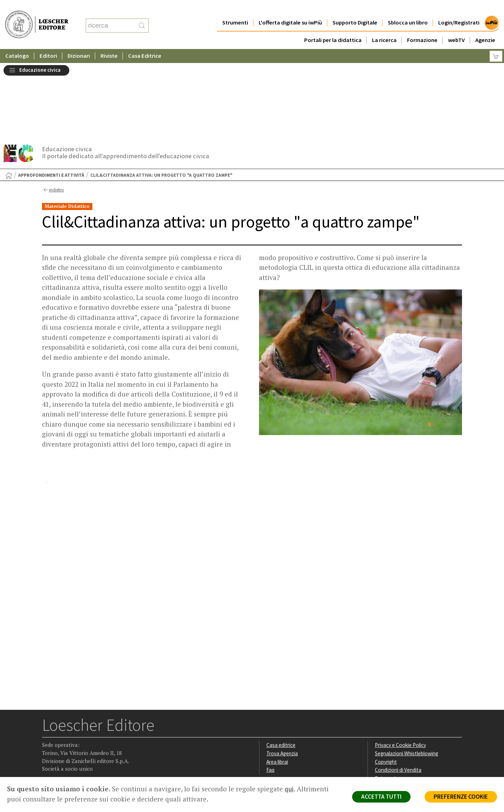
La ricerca (384, 26)
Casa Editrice (145, 42)
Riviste (109, 42)
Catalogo (17, 42)
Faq (270, 693)
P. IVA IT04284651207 (66, 761)
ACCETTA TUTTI (381, 797)
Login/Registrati (459, 9)
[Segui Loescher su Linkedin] (75, 733)
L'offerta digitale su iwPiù (290, 9)
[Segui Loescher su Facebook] (48, 733)
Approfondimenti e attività (51, 98)
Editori (48, 42)
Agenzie (485, 26)
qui (289, 789)
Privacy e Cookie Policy (400, 668)
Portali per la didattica (333, 26)
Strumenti (235, 9)
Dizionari (79, 42)
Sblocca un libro (408, 9)
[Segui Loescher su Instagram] (62, 733)
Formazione (422, 26)
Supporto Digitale (355, 9)
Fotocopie (387, 701)
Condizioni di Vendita (398, 693)
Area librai (277, 685)
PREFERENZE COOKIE (461, 797)
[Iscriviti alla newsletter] (103, 733)
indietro (53, 113)
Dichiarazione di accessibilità (407, 710)
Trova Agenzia (282, 676)
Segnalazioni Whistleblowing (407, 676)
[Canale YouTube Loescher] (89, 733)
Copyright (386, 685)
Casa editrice (281, 668)
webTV (456, 26)
